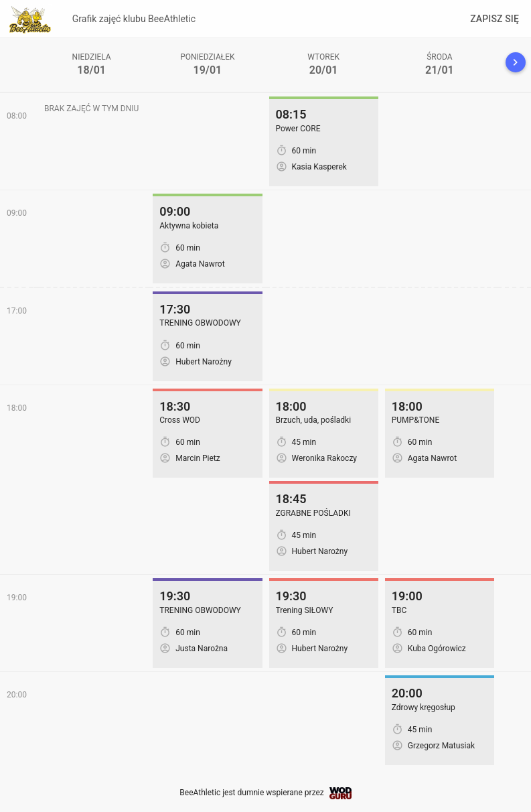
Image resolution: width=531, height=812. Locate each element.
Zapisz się (495, 19)
